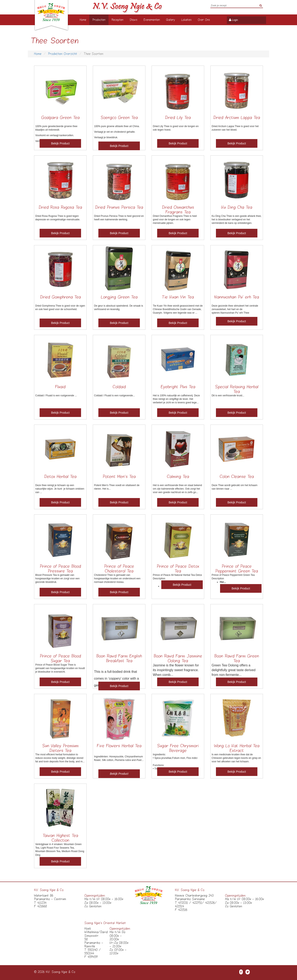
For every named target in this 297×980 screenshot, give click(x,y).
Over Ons (204, 20)
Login (235, 20)
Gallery (171, 20)
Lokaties (186, 20)
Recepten (117, 20)
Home (83, 20)
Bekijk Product (60, 143)
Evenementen (152, 20)
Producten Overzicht (63, 54)
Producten (99, 20)
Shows (133, 20)
